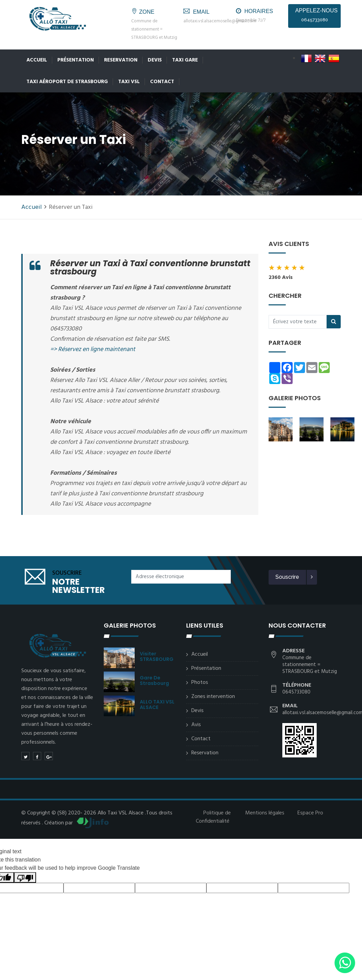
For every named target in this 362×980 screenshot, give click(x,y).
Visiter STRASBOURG (157, 656)
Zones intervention (213, 697)
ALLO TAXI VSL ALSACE (157, 705)
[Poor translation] (25, 877)
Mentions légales (265, 813)
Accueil (37, 60)
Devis (155, 60)
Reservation (121, 60)
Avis (196, 725)
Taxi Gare (185, 60)
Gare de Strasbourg (154, 680)
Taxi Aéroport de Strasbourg (67, 82)
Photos (200, 683)
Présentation (76, 60)
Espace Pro (310, 813)
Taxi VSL (129, 82)
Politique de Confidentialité (213, 817)
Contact (162, 82)
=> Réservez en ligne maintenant (93, 350)
